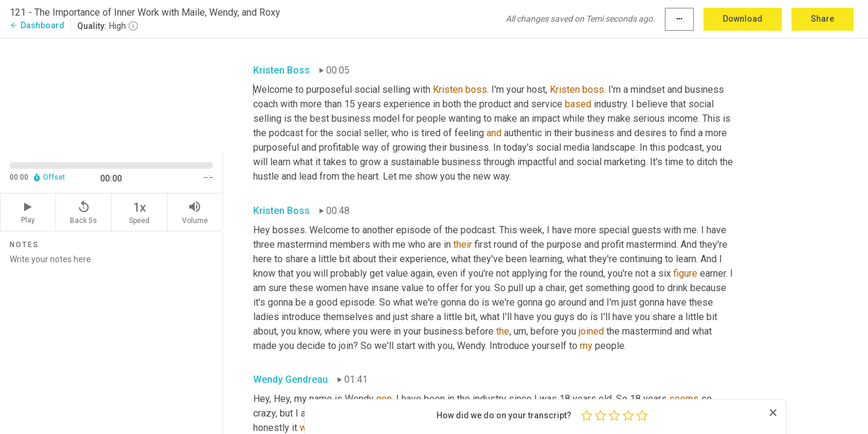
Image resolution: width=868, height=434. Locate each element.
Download (743, 19)
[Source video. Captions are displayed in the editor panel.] (112, 94)
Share (822, 19)
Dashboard (37, 25)
